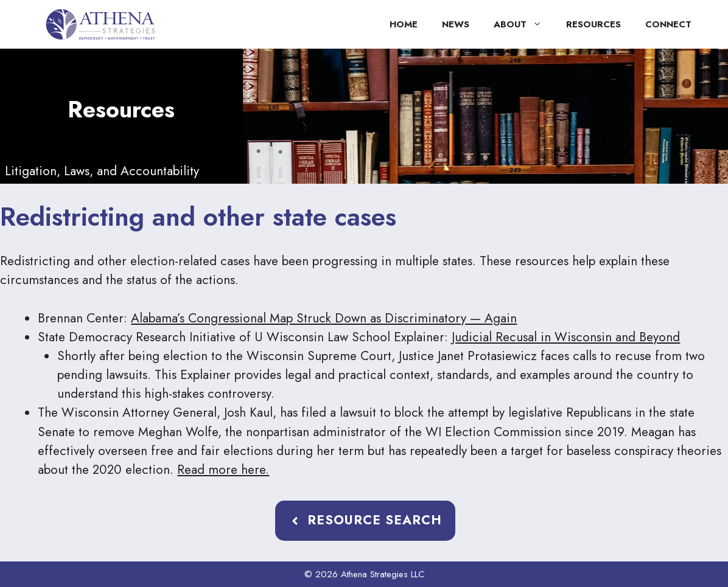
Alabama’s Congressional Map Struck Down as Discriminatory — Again (324, 318)
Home (404, 24)
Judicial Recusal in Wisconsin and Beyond (566, 337)
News (456, 24)
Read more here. (223, 470)
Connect (668, 24)
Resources (593, 24)
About (524, 24)
